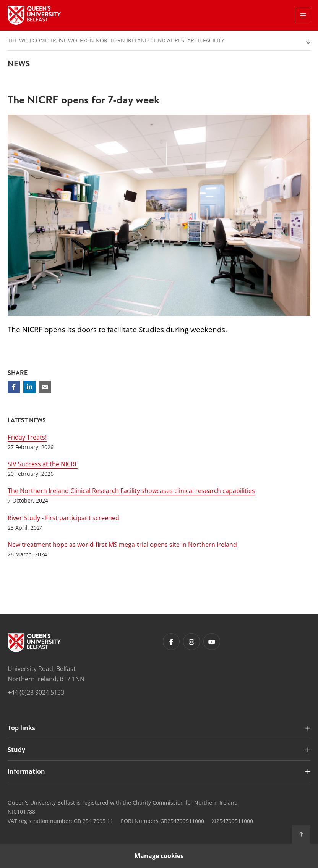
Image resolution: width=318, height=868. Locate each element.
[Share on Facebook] (14, 387)
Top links (21, 728)
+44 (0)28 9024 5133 (36, 692)
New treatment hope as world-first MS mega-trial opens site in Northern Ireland (122, 545)
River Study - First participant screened (63, 518)
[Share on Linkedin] (29, 387)
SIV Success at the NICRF (43, 464)
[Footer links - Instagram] (191, 642)
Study (16, 750)
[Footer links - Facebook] (171, 642)
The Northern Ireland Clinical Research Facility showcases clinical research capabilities (131, 491)
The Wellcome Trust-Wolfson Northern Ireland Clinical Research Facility (116, 40)
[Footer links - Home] (34, 643)
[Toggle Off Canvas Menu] (303, 15)
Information (26, 771)
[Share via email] (45, 387)
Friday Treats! (27, 437)
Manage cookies (159, 856)
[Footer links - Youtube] (212, 642)
